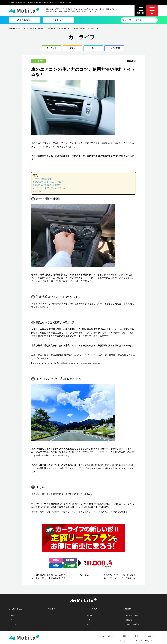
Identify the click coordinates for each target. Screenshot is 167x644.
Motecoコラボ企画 (132, 625)
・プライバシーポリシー (106, 637)
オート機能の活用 (43, 179)
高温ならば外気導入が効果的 (48, 186)
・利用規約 (124, 637)
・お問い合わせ (152, 637)
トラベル (92, 49)
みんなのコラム (25, 20)
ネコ (89, 625)
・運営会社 (137, 637)
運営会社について (132, 616)
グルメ (71, 49)
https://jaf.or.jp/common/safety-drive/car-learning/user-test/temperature (66, 364)
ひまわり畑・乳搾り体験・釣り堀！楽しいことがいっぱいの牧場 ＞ (119, 577)
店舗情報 (129, 621)
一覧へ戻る (83, 575)
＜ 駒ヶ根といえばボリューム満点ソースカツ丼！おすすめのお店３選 (48, 577)
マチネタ (59, 20)
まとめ (38, 192)
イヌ (89, 621)
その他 (89, 616)
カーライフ (51, 49)
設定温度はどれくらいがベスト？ (50, 183)
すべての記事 (114, 49)
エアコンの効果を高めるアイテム (50, 189)
